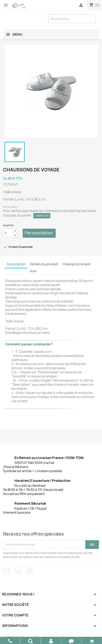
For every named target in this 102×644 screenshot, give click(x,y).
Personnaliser (39, 233)
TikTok (29, 571)
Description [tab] (16, 264)
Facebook (7, 571)
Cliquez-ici (42, 216)
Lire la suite (10, 207)
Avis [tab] (33, 271)
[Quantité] (8, 233)
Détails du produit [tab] (44, 264)
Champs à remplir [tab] (77, 264)
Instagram (18, 571)
